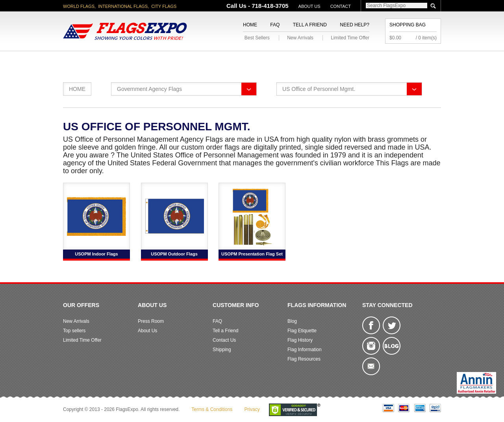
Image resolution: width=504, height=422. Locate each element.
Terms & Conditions (212, 409)
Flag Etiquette (302, 331)
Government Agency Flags (149, 89)
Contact (341, 6)
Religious (247, 60)
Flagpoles (293, 60)
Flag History (300, 340)
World (169, 60)
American (85, 60)
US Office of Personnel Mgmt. (319, 89)
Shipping (222, 350)
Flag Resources (304, 359)
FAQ (275, 25)
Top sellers (74, 331)
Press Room (151, 321)
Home (250, 25)
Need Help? (355, 25)
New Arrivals (300, 38)
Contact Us (224, 340)
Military (206, 60)
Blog (292, 321)
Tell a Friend (310, 25)
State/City (129, 60)
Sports (335, 60)
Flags (370, 60)
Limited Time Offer (350, 38)
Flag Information (305, 350)
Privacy (252, 409)
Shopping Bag (408, 25)
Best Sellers (257, 38)
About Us (309, 6)
